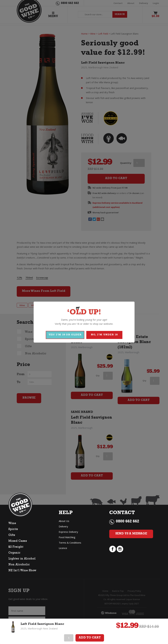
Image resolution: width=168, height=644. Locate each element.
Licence (63, 548)
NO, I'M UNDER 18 (104, 335)
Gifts (12, 535)
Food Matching (67, 537)
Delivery (63, 526)
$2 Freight (16, 547)
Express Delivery (68, 532)
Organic (14, 553)
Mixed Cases (18, 541)
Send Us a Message (131, 534)
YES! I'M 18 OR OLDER (65, 335)
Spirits (13, 529)
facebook (113, 549)
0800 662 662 (127, 522)
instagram (120, 549)
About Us (64, 521)
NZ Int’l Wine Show (22, 571)
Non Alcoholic (19, 565)
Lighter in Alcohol (22, 559)
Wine (12, 524)
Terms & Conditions (70, 543)
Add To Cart (90, 638)
